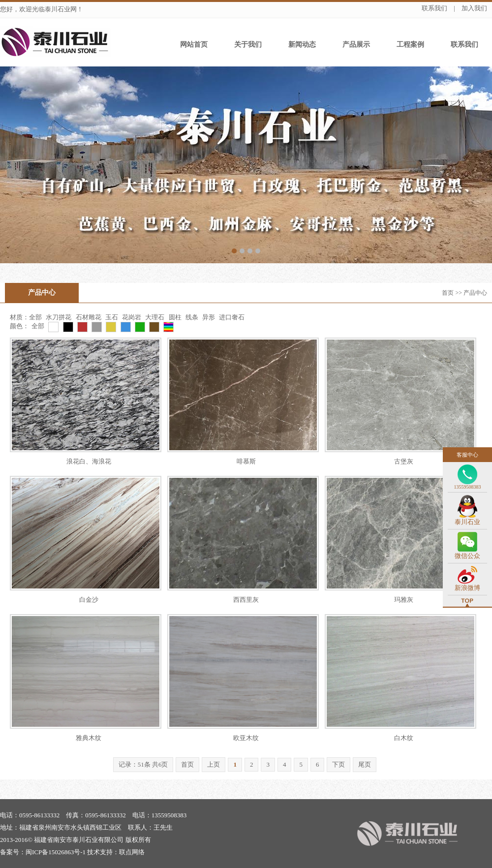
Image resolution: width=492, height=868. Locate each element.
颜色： (19, 326)
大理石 (155, 317)
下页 (338, 764)
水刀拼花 (59, 317)
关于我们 (248, 45)
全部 (35, 317)
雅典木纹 (89, 738)
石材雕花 (89, 317)
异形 (209, 317)
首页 (448, 293)
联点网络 (132, 852)
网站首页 (194, 45)
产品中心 (42, 293)
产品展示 (356, 45)
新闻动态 (302, 45)
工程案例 (410, 45)
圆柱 (175, 317)
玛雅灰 (404, 600)
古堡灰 (404, 461)
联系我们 (434, 8)
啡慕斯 (246, 461)
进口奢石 (232, 317)
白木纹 (404, 738)
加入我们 (474, 8)
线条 (192, 317)
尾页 (365, 764)
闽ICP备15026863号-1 (56, 852)
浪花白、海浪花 (89, 461)
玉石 (112, 317)
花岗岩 (132, 317)
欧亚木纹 (246, 738)
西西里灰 (246, 600)
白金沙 (89, 600)
